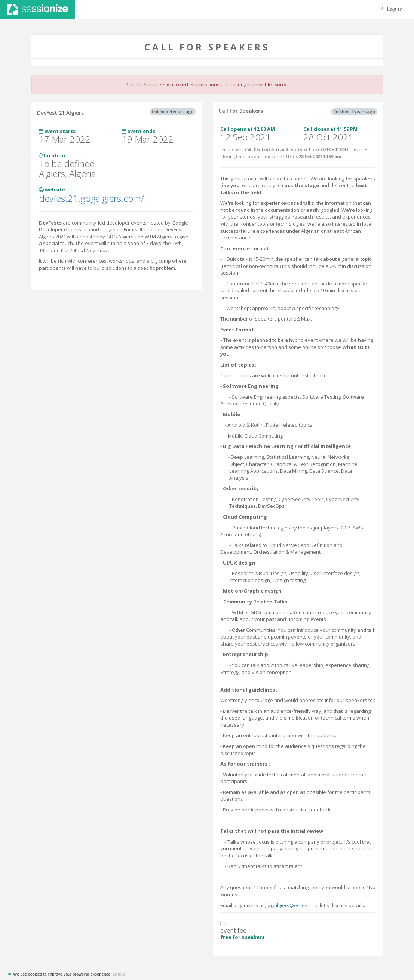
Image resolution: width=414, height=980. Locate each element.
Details (119, 974)
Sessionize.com (37, 9)
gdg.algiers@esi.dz (286, 905)
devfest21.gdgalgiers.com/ (91, 198)
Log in (391, 9)
